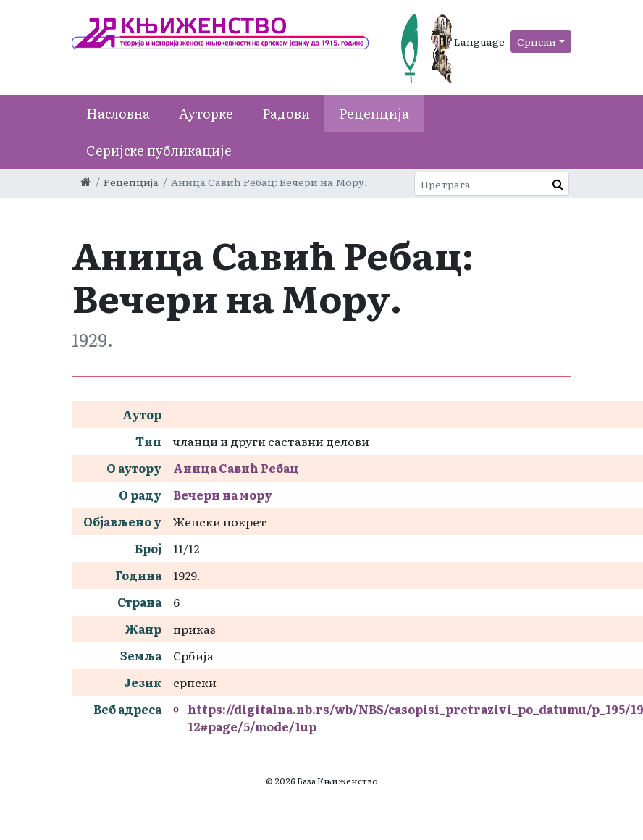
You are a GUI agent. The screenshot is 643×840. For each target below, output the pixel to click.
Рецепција (374, 113)
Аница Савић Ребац (236, 468)
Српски (537, 41)
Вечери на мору (223, 495)
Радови (286, 113)
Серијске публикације (159, 150)
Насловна (118, 113)
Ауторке (206, 113)
